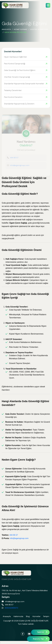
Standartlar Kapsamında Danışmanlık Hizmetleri (24, 84)
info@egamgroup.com (19, 538)
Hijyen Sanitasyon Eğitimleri (15, 57)
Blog (28, 617)
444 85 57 (14, 535)
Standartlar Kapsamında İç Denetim (19, 104)
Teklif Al (40, 632)
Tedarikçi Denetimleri (13, 91)
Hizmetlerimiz (21, 30)
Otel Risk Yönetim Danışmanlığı (17, 77)
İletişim (46, 617)
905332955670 (11, 608)
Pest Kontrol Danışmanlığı (15, 64)
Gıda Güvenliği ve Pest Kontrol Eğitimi (20, 71)
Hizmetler (36, 617)
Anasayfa (6, 30)
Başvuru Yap (38, 639)
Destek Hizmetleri (39, 30)
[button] (48, 5)
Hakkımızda (18, 617)
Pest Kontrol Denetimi (13, 97)
